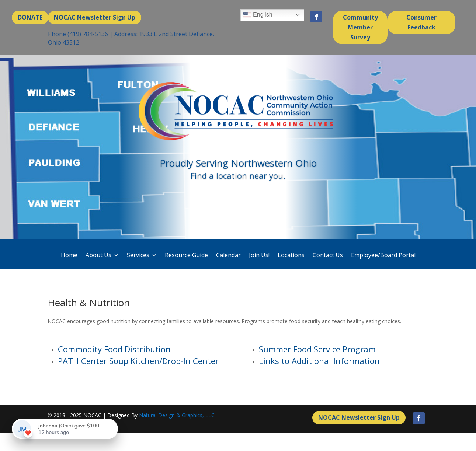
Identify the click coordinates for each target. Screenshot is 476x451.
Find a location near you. (238, 178)
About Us (98, 255)
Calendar (228, 255)
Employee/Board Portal (383, 255)
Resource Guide (186, 255)
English (258, 15)
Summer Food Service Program (317, 349)
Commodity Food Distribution (114, 349)
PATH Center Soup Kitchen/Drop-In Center (138, 361)
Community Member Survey (360, 27)
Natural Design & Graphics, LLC (177, 415)
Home (69, 255)
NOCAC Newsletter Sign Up (95, 17)
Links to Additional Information (319, 361)
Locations (291, 255)
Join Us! (259, 255)
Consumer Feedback (421, 22)
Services (138, 255)
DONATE (30, 17)
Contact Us (328, 255)
